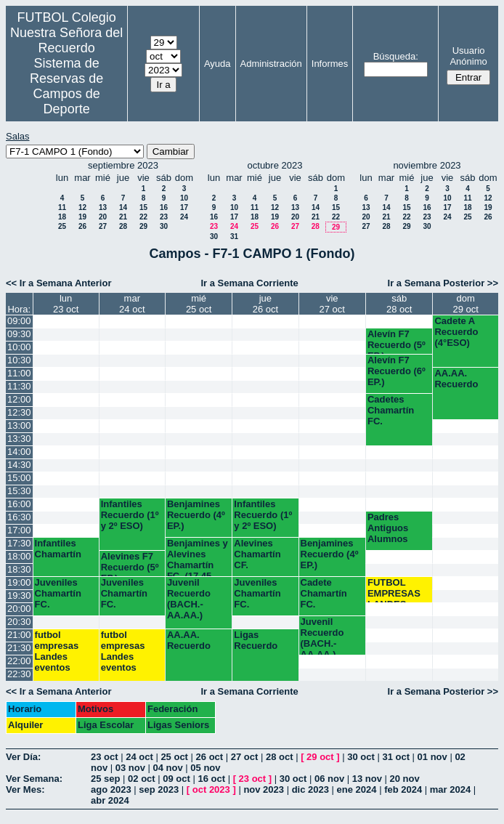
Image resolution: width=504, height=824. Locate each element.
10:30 (19, 360)
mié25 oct (199, 304)
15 (143, 207)
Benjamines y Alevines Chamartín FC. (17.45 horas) (198, 557)
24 (184, 217)
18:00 (19, 556)
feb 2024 (403, 789)
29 (143, 226)
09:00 (19, 321)
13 (103, 207)
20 (103, 217)
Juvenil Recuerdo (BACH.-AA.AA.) (189, 599)
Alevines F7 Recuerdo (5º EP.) (130, 564)
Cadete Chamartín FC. (324, 593)
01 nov (432, 757)
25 (62, 226)
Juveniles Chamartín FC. (58, 593)
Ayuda (218, 64)
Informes (330, 64)
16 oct (211, 779)
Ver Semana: (34, 779)
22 (143, 217)
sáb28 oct (399, 304)
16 (164, 207)
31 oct (396, 757)
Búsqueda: (396, 56)
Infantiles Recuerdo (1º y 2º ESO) (130, 515)
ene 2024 (357, 789)
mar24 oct (132, 304)
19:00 (19, 582)
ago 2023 (111, 789)
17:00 (19, 530)
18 (62, 217)
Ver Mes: (25, 789)
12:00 (19, 399)
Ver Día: (23, 757)
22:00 (19, 661)
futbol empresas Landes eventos (57, 651)
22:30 (19, 674)
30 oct (361, 757)
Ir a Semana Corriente (249, 283)
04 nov (168, 768)
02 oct (142, 779)
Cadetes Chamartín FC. (391, 410)
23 (164, 217)
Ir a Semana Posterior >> (443, 283)
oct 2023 (211, 789)
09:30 (19, 334)
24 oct (139, 757)
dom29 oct (465, 304)
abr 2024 (110, 800)
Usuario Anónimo (468, 56)
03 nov (130, 768)
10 (184, 198)
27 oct (245, 757)
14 (123, 207)
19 (82, 217)
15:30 (19, 491)
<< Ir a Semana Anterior (58, 283)
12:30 (19, 412)
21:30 (19, 648)
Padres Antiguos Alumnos (388, 528)
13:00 (19, 425)
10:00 (19, 347)
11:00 (19, 373)
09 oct (176, 779)
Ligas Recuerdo (256, 640)
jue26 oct (265, 304)
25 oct (174, 757)
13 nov (367, 779)
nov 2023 (264, 789)
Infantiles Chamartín (58, 549)
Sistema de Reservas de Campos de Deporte (66, 86)
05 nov (205, 768)
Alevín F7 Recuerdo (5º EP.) (397, 341)
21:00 (19, 635)
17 (184, 207)
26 (82, 226)
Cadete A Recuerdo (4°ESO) (456, 332)
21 (123, 217)
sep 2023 (159, 789)
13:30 (19, 439)
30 (164, 226)
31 (234, 237)
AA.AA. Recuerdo (456, 379)
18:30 (19, 569)
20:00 (19, 609)
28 (123, 226)
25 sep (105, 779)
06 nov (329, 779)
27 (103, 226)
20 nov (405, 779)
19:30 (19, 595)
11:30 (19, 386)
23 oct (105, 757)
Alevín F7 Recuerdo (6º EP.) (397, 371)
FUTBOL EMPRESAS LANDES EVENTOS (394, 590)
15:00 (19, 478)
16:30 (19, 517)
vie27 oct (332, 304)
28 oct (280, 757)
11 (62, 207)
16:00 (19, 504)
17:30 (19, 543)
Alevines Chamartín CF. (257, 554)
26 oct (210, 757)
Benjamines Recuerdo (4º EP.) (196, 515)
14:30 (19, 465)
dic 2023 (310, 789)
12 (82, 207)
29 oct (320, 757)
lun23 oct (66, 304)
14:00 (19, 452)
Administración (271, 64)
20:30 (19, 622)
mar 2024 (450, 789)
